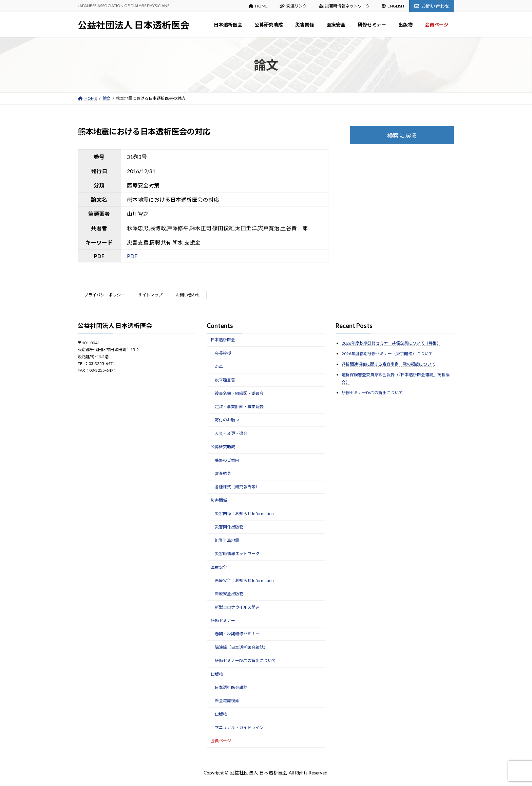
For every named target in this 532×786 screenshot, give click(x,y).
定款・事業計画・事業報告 (239, 407)
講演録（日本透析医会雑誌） (241, 647)
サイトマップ (150, 295)
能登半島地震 (227, 540)
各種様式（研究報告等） (237, 487)
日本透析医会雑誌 (231, 687)
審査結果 (223, 473)
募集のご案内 (227, 460)
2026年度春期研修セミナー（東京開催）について (387, 354)
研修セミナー (223, 620)
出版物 (217, 674)
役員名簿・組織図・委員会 (239, 393)
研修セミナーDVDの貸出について (245, 661)
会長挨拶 (223, 353)
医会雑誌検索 (227, 701)
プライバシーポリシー (104, 295)
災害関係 (219, 500)
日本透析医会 (223, 340)
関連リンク (293, 6)
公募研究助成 (223, 447)
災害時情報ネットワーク (344, 6)
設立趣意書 (225, 380)
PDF (132, 256)
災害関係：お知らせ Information (244, 514)
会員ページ (221, 741)
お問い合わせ (432, 6)
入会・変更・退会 (231, 433)
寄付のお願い (227, 420)
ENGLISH (393, 6)
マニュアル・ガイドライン (239, 727)
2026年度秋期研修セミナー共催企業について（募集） (391, 343)
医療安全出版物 (229, 594)
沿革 (219, 367)
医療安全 (219, 567)
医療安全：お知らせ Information (244, 580)
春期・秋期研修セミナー (237, 634)
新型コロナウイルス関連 (237, 607)
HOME (258, 6)
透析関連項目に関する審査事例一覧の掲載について (388, 364)
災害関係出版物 (229, 527)
